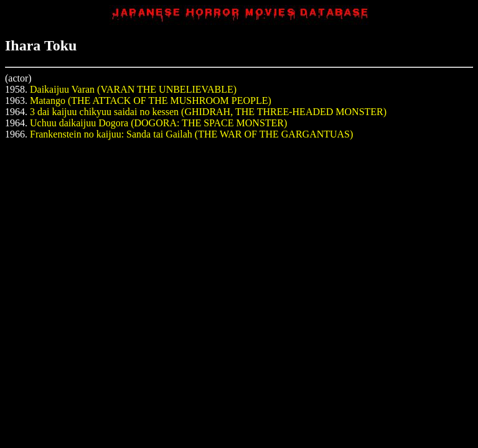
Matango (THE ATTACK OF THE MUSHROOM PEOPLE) (151, 100)
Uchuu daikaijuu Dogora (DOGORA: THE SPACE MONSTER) (158, 123)
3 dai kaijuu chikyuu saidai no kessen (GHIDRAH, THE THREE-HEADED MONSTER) (208, 112)
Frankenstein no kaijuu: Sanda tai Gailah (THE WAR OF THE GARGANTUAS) (191, 134)
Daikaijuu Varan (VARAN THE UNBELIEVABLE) (133, 89)
